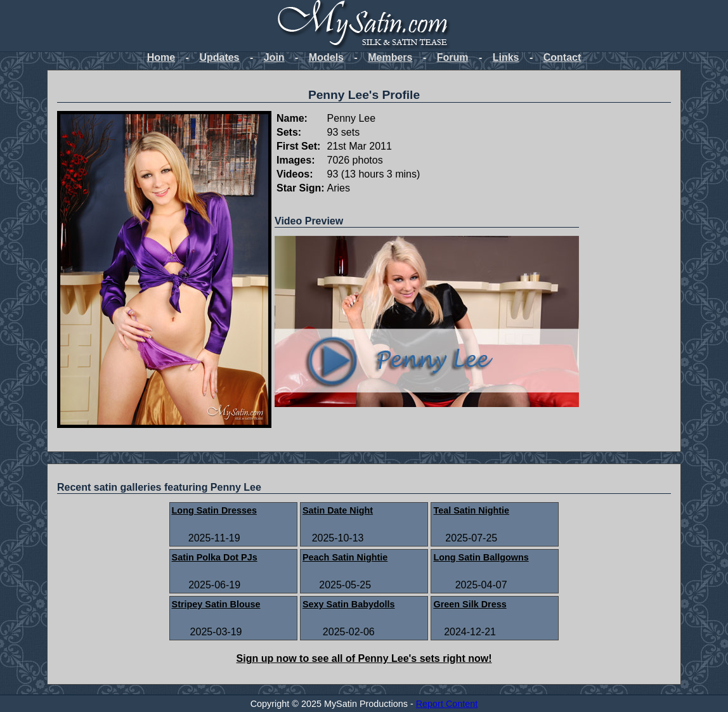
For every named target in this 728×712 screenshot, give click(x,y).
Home (161, 57)
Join (274, 57)
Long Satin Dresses (214, 510)
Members (390, 57)
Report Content (447, 704)
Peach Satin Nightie (345, 557)
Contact (562, 57)
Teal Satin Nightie (471, 510)
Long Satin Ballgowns (481, 557)
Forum (453, 57)
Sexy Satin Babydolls (349, 604)
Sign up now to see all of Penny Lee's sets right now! (364, 658)
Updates (219, 57)
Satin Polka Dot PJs (215, 557)
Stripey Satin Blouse (216, 604)
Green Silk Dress (470, 604)
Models (326, 57)
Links (506, 57)
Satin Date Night (338, 510)
